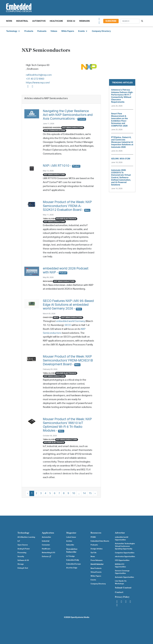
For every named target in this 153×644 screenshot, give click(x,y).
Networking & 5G (48, 553)
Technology (23, 533)
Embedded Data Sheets (100, 541)
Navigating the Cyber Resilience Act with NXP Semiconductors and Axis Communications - (68, 115)
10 (74, 493)
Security (21, 557)
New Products (96, 568)
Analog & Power (24, 549)
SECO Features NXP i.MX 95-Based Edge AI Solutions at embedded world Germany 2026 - (68, 305)
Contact (119, 592)
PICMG (93, 537)
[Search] (130, 21)
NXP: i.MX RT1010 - (62, 166)
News (93, 557)
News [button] (9, 21)
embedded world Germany (71, 321)
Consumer (46, 545)
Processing (22, 553)
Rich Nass (48, 281)
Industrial (22, 21)
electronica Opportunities (125, 557)
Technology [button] (13, 31)
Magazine (71, 533)
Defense (46, 557)
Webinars (84, 21)
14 (84, 493)
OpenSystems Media (80, 617)
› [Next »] (95, 493)
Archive (69, 541)
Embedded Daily (73, 560)
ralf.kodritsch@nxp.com (39, 75)
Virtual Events (96, 572)
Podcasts (42, 31)
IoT (19, 541)
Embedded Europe (74, 564)
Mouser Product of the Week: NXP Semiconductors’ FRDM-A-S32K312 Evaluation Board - (67, 206)
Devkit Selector (97, 564)
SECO (68, 325)
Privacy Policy (122, 597)
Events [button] (83, 31)
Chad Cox (48, 317)
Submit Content (123, 588)
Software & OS (23, 560)
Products (29, 31)
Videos (54, 31)
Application (48, 533)
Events (93, 580)
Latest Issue (71, 537)
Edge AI (71, 21)
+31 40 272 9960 (35, 79)
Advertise (120, 533)
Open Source (23, 545)
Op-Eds (93, 553)
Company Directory (101, 31)
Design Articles (97, 549)
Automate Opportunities (124, 577)
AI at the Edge (72, 568)
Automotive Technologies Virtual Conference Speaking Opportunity (125, 546)
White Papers (68, 31)
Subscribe (111, 21)
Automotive (39, 21)
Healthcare (56, 21)
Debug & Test (23, 568)
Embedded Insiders (52, 128)
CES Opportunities (122, 560)
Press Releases (97, 560)
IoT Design (70, 556)
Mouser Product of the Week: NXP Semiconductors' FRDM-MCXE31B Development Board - (68, 360)
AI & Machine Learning (26, 537)
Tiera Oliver (49, 219)
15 (90, 493)
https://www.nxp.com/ (38, 83)
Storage (21, 564)
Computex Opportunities (125, 553)
